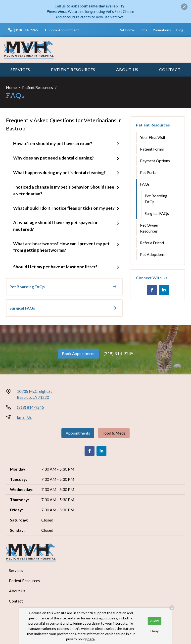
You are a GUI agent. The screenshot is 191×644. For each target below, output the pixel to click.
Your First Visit (153, 137)
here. (92, 639)
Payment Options (155, 161)
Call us (60, 6)
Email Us (24, 417)
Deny (155, 631)
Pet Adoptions (152, 254)
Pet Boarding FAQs (156, 199)
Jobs (144, 30)
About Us (127, 69)
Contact (170, 69)
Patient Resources (73, 69)
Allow (155, 621)
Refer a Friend (152, 243)
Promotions (162, 30)
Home (11, 87)
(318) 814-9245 (118, 354)
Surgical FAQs (157, 213)
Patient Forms (152, 149)
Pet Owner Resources (149, 228)
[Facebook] (152, 290)
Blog (180, 30)
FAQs (145, 184)
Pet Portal (127, 30)
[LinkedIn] (164, 290)
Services (20, 69)
